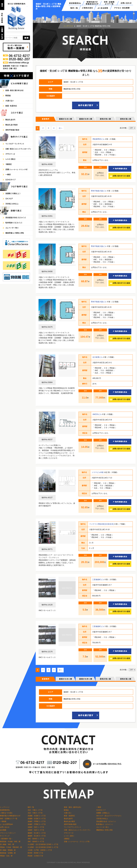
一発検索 (3, 821)
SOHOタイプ (101, 810)
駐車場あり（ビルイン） (105, 824)
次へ (61, 128)
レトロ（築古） (69, 836)
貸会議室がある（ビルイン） (107, 821)
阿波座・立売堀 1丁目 (35, 856)
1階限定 (67, 839)
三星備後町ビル (98, 580)
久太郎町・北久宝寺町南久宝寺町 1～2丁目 (43, 844)
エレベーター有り (103, 827)
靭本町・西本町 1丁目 (35, 853)
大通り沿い (68, 813)
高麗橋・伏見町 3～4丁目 (37, 819)
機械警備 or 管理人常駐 (105, 830)
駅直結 (66, 810)
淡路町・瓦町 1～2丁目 (36, 827)
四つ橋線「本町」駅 (7, 844)
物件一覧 (31, 807)
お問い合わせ (5, 827)
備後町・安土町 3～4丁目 (37, 836)
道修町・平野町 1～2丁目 (37, 821)
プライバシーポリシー (8, 833)
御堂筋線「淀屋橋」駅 (8, 853)
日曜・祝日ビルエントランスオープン (77, 830)
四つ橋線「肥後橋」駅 (8, 850)
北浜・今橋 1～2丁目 (35, 810)
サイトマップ (5, 836)
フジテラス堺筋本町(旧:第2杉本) (102, 524)
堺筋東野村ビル (99, 139)
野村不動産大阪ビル (99, 191)
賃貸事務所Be (5, 810)
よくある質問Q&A (6, 824)
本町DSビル (97, 414)
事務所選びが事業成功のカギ (10, 816)
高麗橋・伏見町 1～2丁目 (37, 816)
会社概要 (3, 830)
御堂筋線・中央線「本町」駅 (10, 841)
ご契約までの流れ (6, 813)
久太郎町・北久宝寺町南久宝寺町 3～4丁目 (43, 847)
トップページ (68, 26)
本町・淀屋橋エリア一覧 (9, 819)
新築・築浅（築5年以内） (73, 807)
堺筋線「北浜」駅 (6, 856)
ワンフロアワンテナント (73, 827)
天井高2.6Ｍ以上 (102, 819)
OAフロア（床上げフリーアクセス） (109, 816)
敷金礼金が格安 (69, 821)
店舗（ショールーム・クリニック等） (77, 841)
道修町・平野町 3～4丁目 (37, 824)
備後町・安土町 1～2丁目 (37, 833)
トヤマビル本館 (98, 472)
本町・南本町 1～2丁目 (36, 839)
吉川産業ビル (98, 357)
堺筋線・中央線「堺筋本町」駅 (11, 847)
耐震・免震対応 (69, 816)
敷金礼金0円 (68, 819)
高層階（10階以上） (103, 813)
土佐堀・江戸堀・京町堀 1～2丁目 (40, 850)
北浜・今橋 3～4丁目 (35, 813)
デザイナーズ (69, 833)
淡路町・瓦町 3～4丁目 (36, 830)
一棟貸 (99, 807)
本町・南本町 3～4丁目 (36, 841)
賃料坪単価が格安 (70, 824)
